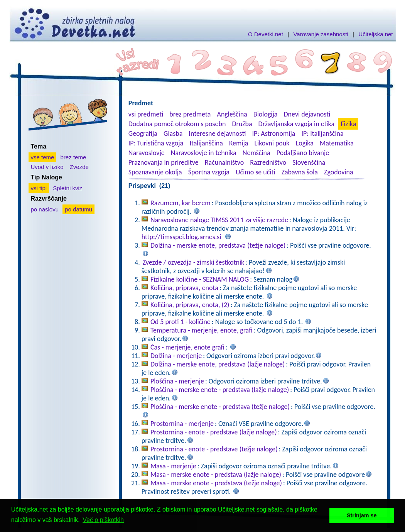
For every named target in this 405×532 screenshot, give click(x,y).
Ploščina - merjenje (177, 381)
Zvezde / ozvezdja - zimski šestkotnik (193, 262)
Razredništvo (268, 162)
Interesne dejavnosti (217, 133)
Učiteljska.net (375, 34)
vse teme (43, 157)
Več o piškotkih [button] (103, 520)
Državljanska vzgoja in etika (296, 124)
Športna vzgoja (209, 172)
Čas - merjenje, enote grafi (187, 347)
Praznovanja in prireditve (164, 162)
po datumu (78, 209)
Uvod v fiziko (47, 167)
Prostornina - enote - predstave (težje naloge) (214, 449)
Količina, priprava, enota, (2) (190, 305)
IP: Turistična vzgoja (156, 143)
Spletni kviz (67, 188)
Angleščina (232, 114)
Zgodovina (338, 172)
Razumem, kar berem (181, 203)
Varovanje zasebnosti (321, 34)
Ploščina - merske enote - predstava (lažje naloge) (220, 390)
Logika (305, 143)
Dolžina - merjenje (176, 356)
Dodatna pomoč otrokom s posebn (177, 124)
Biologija (266, 114)
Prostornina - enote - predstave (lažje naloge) (214, 432)
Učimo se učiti (256, 172)
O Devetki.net (266, 34)
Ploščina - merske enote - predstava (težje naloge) (220, 407)
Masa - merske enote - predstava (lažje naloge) (216, 475)
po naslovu (45, 209)
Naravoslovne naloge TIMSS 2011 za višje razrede (219, 220)
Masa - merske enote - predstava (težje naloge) (216, 483)
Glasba (173, 133)
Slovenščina (309, 162)
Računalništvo (224, 162)
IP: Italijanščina (323, 133)
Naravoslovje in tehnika (204, 153)
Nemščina (256, 153)
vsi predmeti (146, 114)
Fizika (348, 124)
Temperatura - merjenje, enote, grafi (202, 330)
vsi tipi (39, 188)
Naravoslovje (147, 153)
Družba (242, 124)
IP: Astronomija (274, 133)
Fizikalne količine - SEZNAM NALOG (200, 279)
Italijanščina (206, 143)
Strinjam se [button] (362, 515)
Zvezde (79, 167)
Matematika (337, 143)
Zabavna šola (300, 172)
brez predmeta (190, 114)
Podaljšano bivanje (303, 153)
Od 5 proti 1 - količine (181, 322)
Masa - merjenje (173, 466)
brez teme (73, 157)
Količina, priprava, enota (184, 288)
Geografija (143, 133)
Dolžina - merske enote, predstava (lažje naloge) (218, 364)
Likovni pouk (272, 143)
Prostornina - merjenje (182, 424)
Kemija (239, 143)
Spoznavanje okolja (155, 172)
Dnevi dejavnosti (307, 114)
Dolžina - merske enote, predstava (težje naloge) (218, 245)
